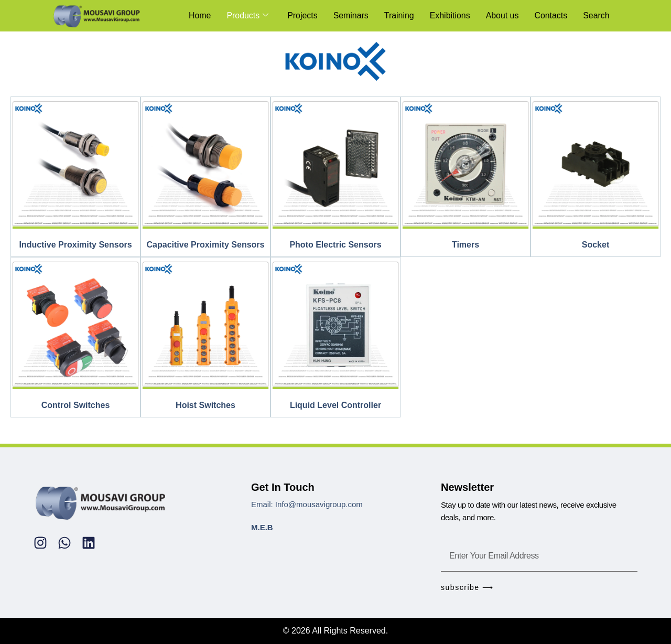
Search (596, 15)
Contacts (551, 15)
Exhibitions (449, 15)
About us (502, 15)
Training (398, 15)
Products (246, 15)
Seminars (350, 15)
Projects (301, 15)
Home (198, 15)
